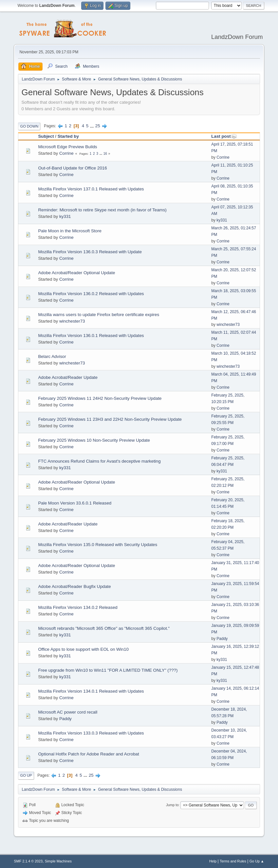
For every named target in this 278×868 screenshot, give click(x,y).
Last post (224, 136)
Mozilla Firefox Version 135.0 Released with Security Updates (98, 545)
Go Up (26, 775)
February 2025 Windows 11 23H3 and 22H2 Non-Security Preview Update (110, 419)
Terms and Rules (233, 861)
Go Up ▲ (257, 861)
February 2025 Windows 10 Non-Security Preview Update (94, 440)
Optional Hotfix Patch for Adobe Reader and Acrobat (88, 754)
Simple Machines (58, 861)
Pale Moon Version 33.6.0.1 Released (75, 503)
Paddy (222, 639)
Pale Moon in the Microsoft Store (70, 231)
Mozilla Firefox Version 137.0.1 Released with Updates (91, 189)
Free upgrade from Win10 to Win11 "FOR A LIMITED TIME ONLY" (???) (108, 670)
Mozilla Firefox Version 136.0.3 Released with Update (90, 252)
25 (98, 126)
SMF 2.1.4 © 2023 (28, 861)
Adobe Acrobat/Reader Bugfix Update (74, 586)
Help (213, 861)
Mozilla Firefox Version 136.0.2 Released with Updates (91, 294)
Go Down (29, 126)
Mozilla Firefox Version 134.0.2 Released (78, 607)
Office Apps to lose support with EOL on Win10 (83, 649)
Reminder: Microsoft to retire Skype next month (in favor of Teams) (102, 210)
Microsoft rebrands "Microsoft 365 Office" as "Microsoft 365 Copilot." (104, 628)
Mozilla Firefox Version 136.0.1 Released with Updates (91, 336)
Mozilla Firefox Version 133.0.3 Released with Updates (91, 733)
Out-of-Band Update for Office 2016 (72, 168)
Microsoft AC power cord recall (68, 712)
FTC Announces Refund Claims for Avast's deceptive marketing (99, 461)
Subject (46, 136)
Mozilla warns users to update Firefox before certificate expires (99, 315)
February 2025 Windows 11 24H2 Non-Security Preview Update (100, 398)
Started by (68, 136)
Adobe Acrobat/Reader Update (68, 377)
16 (105, 154)
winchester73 (72, 321)
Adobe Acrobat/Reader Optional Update (76, 273)
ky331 (65, 216)
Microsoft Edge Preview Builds (67, 147)
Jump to (172, 805)
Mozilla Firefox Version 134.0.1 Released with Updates (91, 691)
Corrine (66, 153)
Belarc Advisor (52, 356)
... (93, 126)
